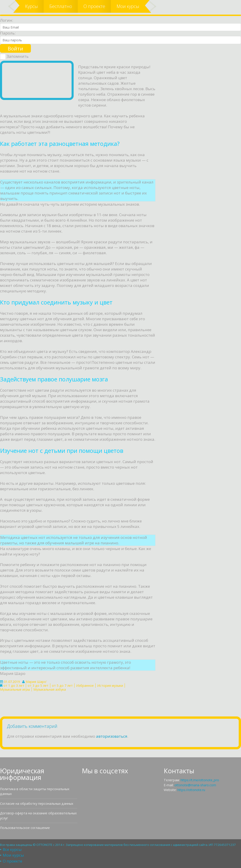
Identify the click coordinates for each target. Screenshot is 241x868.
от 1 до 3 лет (14, 686)
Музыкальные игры (15, 689)
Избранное (85, 686)
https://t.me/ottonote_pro (200, 780)
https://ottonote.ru (191, 790)
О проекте (94, 6)
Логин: (7, 20)
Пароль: (8, 33)
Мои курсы (128, 6)
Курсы (32, 6)
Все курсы (12, 849)
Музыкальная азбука (50, 689)
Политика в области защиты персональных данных (35, 791)
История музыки (110, 686)
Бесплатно (61, 6)
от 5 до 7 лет (62, 686)
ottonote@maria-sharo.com (195, 785)
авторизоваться (112, 736)
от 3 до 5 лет (38, 686)
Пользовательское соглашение (25, 828)
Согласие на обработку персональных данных (37, 804)
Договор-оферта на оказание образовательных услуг (38, 816)
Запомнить (14, 57)
